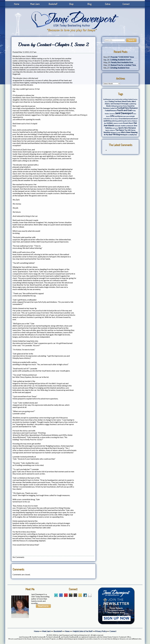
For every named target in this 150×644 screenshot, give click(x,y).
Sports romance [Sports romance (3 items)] (110, 130)
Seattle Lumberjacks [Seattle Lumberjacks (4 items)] (127, 126)
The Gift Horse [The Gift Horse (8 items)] (130, 130)
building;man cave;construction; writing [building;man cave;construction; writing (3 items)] (115, 99)
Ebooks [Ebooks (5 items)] (108, 106)
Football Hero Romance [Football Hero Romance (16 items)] (127, 108)
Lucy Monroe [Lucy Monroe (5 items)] (118, 116)
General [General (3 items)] (112, 114)
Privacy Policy (101, 631)
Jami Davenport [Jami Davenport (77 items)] (124, 113)
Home (17, 4)
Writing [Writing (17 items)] (116, 135)
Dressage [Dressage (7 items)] (125, 104)
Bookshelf (53, 4)
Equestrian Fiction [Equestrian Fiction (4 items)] (121, 106)
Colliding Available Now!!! (121, 60)
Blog (89, 4)
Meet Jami (35, 4)
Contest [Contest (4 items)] (130, 99)
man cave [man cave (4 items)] (126, 116)
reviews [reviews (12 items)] (110, 123)
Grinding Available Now (120, 68)
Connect (126, 4)
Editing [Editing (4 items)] (113, 106)
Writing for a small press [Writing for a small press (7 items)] (128, 135)
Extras (108, 4)
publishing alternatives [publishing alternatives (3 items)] (125, 121)
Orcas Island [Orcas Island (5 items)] (123, 119)
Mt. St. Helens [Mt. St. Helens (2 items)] (114, 119)
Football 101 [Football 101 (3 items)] (113, 108)
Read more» (43, 606)
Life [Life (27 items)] (112, 116)
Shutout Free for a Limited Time (123, 65)
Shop (71, 4)
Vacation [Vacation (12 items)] (107, 132)
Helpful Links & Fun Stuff (83, 631)
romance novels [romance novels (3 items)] (118, 123)
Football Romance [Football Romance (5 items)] (111, 111)
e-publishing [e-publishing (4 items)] (132, 104)
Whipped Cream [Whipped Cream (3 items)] (116, 132)
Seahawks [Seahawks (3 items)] (118, 126)
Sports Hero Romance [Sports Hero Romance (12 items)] (127, 128)
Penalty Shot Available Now (122, 62)
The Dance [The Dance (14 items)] (120, 130)
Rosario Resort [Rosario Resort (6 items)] (128, 123)
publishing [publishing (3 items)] (114, 121)
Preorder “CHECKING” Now (122, 57)
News (67, 631)
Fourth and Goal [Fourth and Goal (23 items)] (124, 110)
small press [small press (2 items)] (115, 128)
